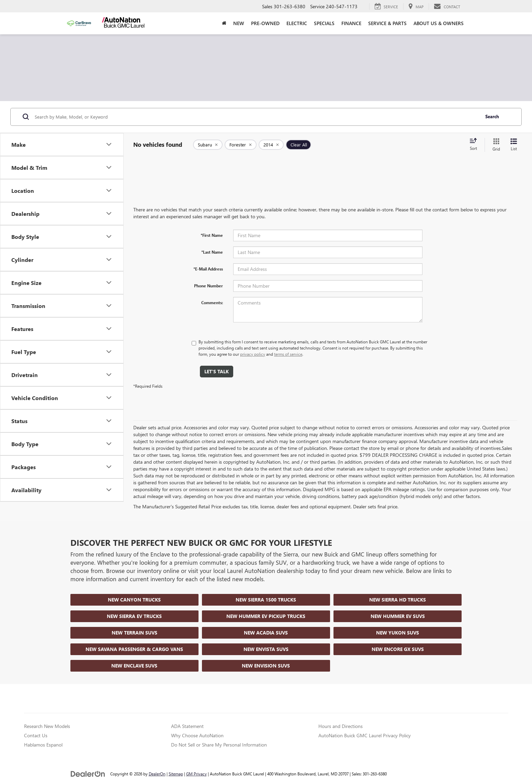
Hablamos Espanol (43, 745)
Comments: (212, 302)
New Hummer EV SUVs (398, 616)
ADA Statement (187, 726)
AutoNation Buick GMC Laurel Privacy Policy (365, 735)
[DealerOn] (88, 774)
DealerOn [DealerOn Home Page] (157, 774)
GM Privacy (196, 774)
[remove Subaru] (208, 145)
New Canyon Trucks (134, 600)
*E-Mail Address (208, 269)
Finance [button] (351, 23)
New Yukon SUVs (398, 633)
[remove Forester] (241, 145)
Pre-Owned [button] (265, 23)
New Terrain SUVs (134, 633)
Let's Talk (217, 371)
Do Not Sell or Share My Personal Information (219, 745)
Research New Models (47, 726)
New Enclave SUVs (134, 666)
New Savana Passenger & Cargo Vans (134, 649)
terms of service (288, 354)
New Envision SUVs (266, 666)
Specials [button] (324, 23)
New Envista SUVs (266, 649)
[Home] (224, 23)
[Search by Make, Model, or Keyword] (256, 117)
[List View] (514, 145)
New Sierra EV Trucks (134, 616)
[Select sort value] (475, 145)
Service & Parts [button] (387, 23)
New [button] (239, 23)
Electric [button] (297, 23)
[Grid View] (495, 145)
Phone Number (208, 286)
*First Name (212, 235)
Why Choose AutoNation (197, 735)
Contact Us (36, 735)
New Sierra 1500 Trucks (266, 600)
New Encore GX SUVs (398, 649)
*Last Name (212, 252)
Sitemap (176, 774)
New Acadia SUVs (266, 633)
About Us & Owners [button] (439, 23)
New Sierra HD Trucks (398, 600)
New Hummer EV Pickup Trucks (266, 616)
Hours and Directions (341, 726)
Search (492, 116)
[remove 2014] (271, 145)
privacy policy (253, 354)
